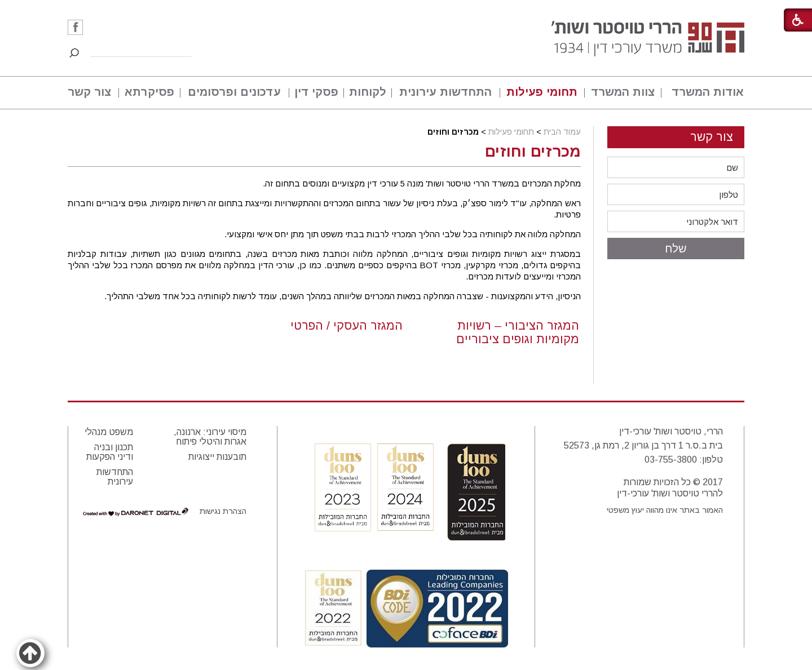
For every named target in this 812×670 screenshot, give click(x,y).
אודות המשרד (708, 92)
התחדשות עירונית (445, 92)
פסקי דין (316, 92)
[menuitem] (703, 93)
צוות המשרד (623, 92)
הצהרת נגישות (223, 511)
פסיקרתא (149, 92)
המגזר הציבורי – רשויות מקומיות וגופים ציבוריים (518, 332)
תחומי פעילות (542, 92)
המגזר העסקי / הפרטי (347, 325)
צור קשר (89, 92)
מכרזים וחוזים (533, 152)
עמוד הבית (562, 132)
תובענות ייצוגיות (217, 457)
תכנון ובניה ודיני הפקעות (110, 452)
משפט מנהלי (109, 432)
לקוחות (368, 92)
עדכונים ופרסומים (234, 92)
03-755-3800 (671, 460)
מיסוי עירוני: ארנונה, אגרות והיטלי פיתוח (210, 437)
